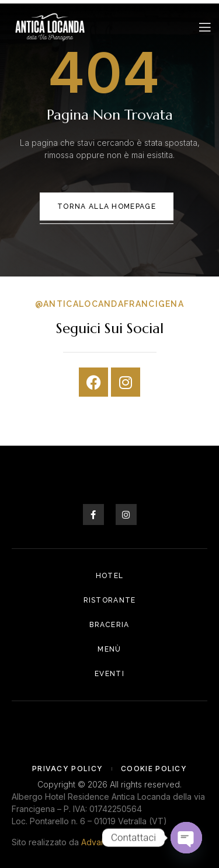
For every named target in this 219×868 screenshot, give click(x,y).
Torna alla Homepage (107, 206)
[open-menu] (205, 27)
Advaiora (98, 842)
